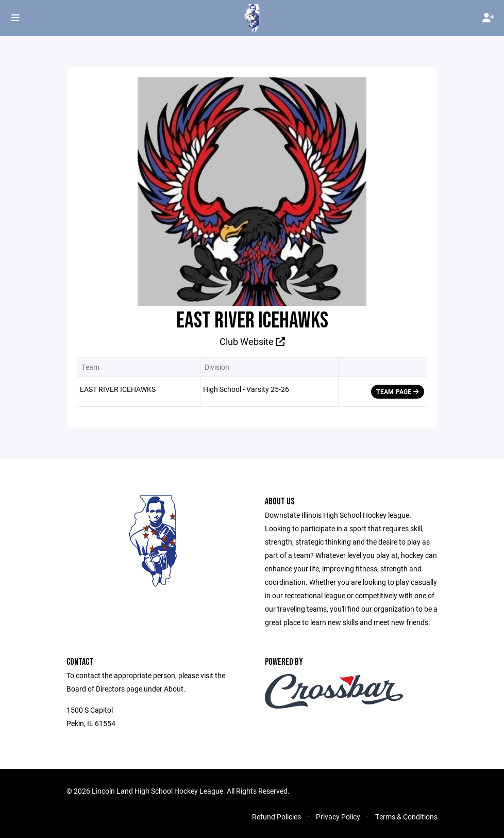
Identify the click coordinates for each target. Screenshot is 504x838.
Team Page (398, 391)
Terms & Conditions (406, 817)
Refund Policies (276, 817)
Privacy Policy (338, 817)
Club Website (252, 341)
